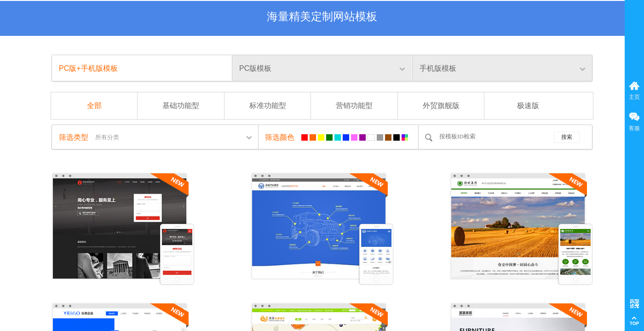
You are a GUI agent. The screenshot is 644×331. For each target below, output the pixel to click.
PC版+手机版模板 (88, 68)
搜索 (567, 137)
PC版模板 (255, 68)
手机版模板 (438, 68)
